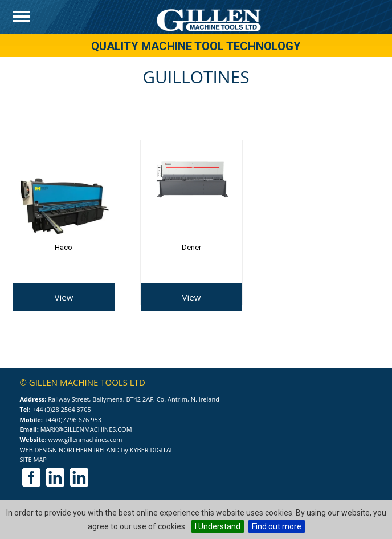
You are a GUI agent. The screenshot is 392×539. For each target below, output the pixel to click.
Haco (64, 247)
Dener (191, 247)
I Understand (218, 526)
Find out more (277, 526)
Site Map (33, 459)
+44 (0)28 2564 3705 (62, 409)
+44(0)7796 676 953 (73, 420)
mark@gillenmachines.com (86, 429)
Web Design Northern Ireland (69, 450)
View (64, 297)
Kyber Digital (152, 450)
